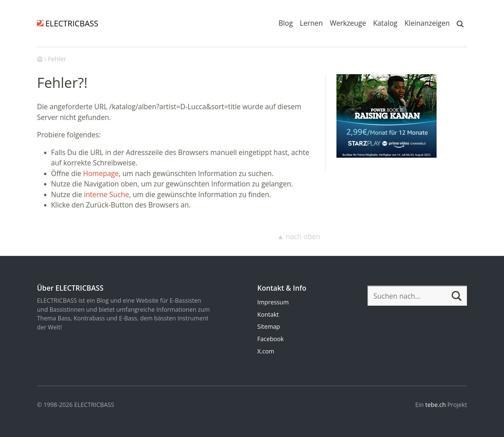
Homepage (101, 173)
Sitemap (269, 326)
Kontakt (268, 314)
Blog (286, 23)
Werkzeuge (348, 23)
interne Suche (106, 194)
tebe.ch (436, 405)
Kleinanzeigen (427, 23)
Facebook (271, 339)
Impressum (273, 302)
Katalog (385, 23)
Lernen (311, 23)
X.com (266, 351)
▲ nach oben (299, 237)
